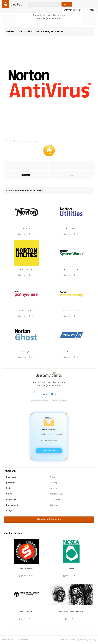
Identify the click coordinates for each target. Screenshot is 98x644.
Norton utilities (72, 229)
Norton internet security (72, 311)
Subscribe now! (49, 451)
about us (64, 640)
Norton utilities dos (26, 270)
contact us (74, 640)
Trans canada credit (27, 611)
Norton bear (72, 352)
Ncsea (71, 568)
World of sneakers (27, 568)
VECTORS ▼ (72, 10)
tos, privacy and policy (88, 640)
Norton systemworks (72, 270)
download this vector (49, 519)
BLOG (90, 10)
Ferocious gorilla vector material (71, 611)
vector (16, 4)
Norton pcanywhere (27, 311)
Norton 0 (27, 229)
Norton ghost (27, 352)
